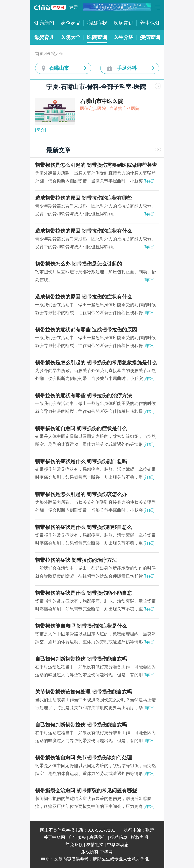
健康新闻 (44, 23)
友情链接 (95, 845)
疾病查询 (150, 37)
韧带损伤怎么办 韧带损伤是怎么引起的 (79, 264)
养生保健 (150, 23)
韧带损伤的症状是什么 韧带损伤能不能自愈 (84, 593)
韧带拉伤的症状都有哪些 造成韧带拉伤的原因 (86, 330)
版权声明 (139, 837)
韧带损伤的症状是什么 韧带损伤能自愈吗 (81, 461)
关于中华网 (54, 837)
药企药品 (71, 23)
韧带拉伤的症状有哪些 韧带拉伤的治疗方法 (84, 396)
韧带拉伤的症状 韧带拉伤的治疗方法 (76, 560)
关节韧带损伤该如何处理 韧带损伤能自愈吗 (84, 692)
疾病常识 (123, 23)
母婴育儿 (44, 37)
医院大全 (71, 37)
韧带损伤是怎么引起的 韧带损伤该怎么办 (81, 494)
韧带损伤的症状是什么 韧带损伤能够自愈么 (84, 527)
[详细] (149, 181)
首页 (39, 54)
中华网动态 (118, 845)
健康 (73, 7)
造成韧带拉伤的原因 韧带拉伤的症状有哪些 (84, 198)
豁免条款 (74, 845)
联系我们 (98, 837)
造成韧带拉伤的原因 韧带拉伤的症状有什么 (84, 231)
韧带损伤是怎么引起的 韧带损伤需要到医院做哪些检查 (96, 165)
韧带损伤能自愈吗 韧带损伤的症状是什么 (81, 428)
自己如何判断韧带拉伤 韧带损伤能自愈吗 (81, 659)
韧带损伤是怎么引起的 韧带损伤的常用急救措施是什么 (96, 363)
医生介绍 (123, 37)
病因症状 (97, 23)
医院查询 (97, 37)
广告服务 (77, 837)
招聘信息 (119, 837)
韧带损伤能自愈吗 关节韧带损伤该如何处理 (84, 758)
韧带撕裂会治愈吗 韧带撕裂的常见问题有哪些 (86, 791)
